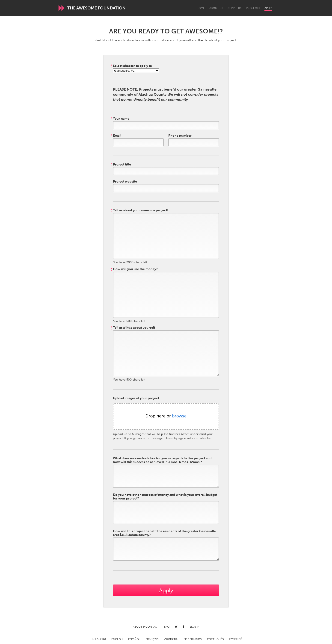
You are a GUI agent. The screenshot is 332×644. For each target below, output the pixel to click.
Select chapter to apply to (131, 66)
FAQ (167, 627)
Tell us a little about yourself (133, 328)
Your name (120, 119)
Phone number (180, 136)
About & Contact (146, 627)
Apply (268, 8)
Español (134, 639)
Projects (253, 8)
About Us (216, 8)
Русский (236, 639)
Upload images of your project (136, 398)
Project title (121, 165)
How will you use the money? (134, 269)
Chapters (234, 8)
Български (98, 639)
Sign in (195, 627)
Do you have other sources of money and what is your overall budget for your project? (165, 497)
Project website (125, 182)
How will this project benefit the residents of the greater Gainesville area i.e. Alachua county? (164, 533)
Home (201, 8)
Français (152, 639)
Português (215, 639)
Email (116, 136)
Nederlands (193, 639)
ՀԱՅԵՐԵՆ (171, 639)
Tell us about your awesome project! (140, 210)
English (117, 639)
